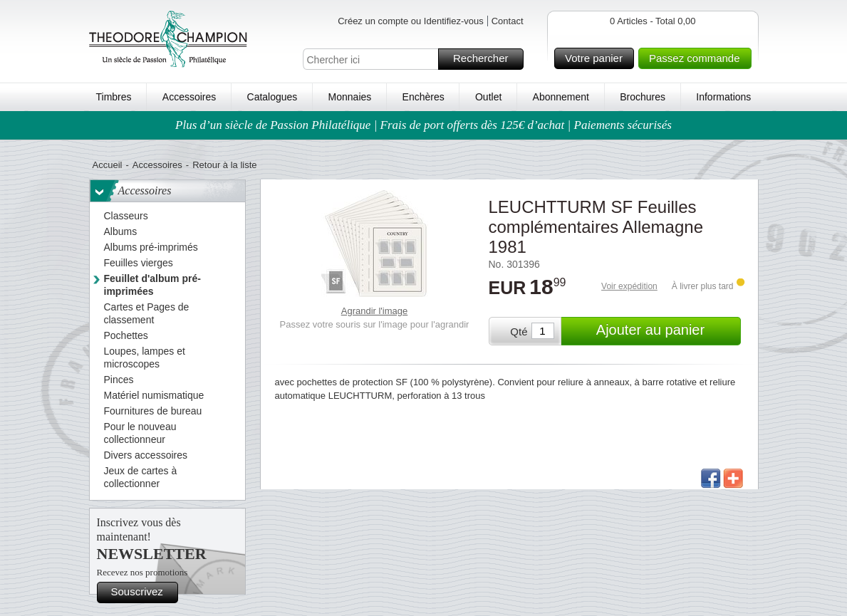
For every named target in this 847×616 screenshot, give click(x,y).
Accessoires (189, 97)
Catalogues (272, 97)
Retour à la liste (224, 165)
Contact (508, 21)
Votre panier (597, 58)
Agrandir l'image (375, 311)
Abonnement (561, 97)
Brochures (643, 97)
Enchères (423, 97)
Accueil (108, 165)
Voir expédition (629, 286)
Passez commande (698, 58)
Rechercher (486, 59)
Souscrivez (142, 592)
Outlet (488, 97)
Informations (723, 97)
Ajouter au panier (666, 331)
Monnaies (350, 97)
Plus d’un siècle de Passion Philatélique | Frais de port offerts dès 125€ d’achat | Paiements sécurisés (423, 125)
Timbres (114, 97)
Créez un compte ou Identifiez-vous (411, 21)
